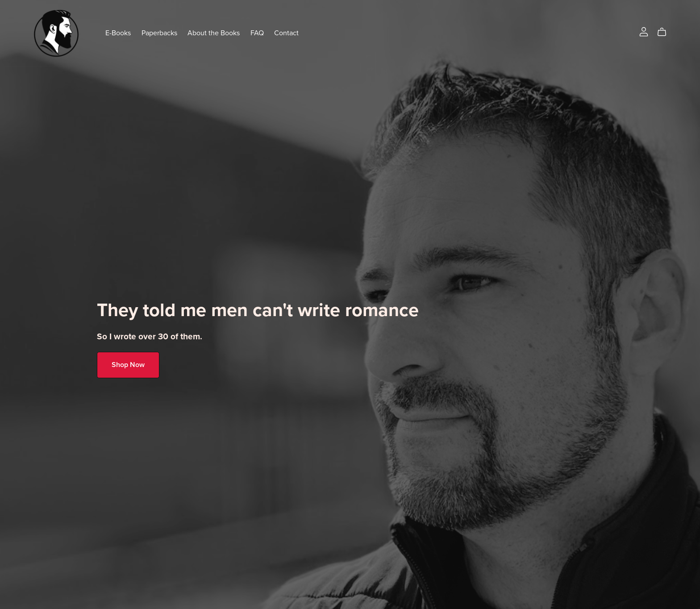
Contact (286, 33)
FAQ (257, 33)
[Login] (644, 31)
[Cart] (665, 32)
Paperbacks (159, 33)
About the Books (214, 33)
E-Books (118, 33)
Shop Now (128, 365)
